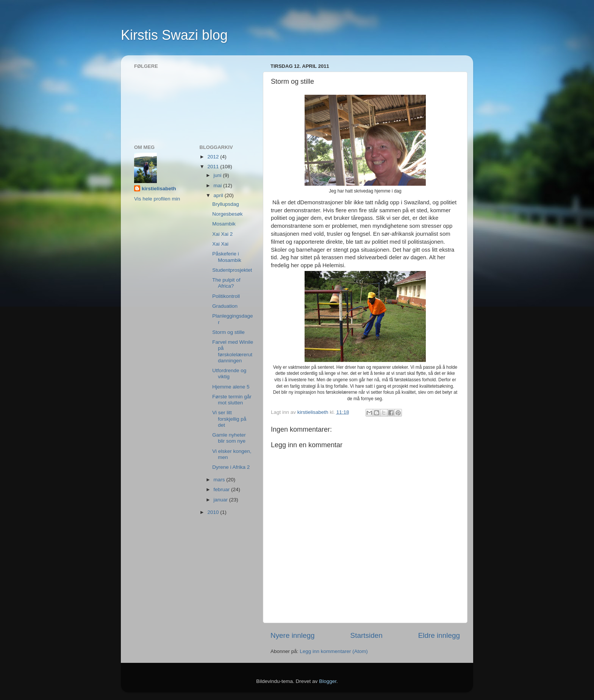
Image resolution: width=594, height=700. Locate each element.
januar (221, 500)
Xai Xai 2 (222, 234)
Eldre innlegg (439, 635)
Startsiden (367, 635)
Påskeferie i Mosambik (227, 257)
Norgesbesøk (227, 214)
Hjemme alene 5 (231, 387)
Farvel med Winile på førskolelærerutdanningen (233, 351)
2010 (214, 512)
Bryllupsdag (226, 204)
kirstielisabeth (159, 189)
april (219, 195)
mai (219, 186)
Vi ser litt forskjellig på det (229, 419)
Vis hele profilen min (157, 199)
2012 (214, 157)
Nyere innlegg (293, 635)
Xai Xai (220, 244)
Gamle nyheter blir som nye (229, 438)
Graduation (225, 306)
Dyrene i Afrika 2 (231, 467)
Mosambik (224, 224)
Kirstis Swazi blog (174, 35)
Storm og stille (228, 332)
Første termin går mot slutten (232, 400)
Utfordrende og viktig (229, 373)
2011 (214, 167)
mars (220, 480)
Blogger (328, 681)
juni (218, 175)
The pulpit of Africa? (226, 283)
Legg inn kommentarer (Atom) (334, 651)
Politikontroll (226, 296)
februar (223, 489)
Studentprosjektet (232, 270)
